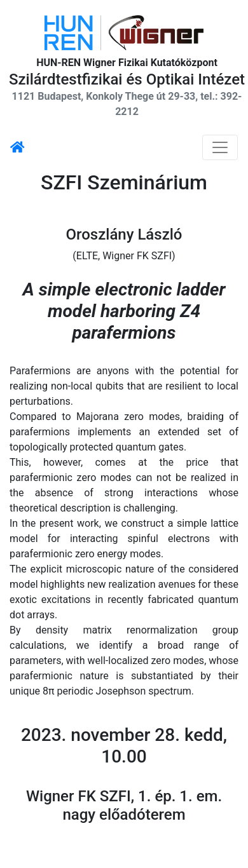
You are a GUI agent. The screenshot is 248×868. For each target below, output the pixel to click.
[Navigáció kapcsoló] (220, 147)
